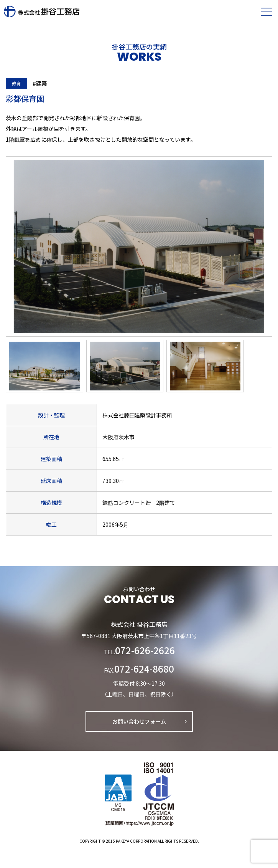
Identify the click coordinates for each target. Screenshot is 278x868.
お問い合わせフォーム (139, 721)
